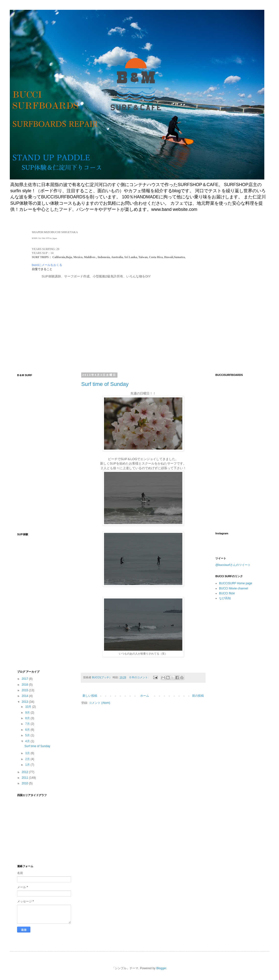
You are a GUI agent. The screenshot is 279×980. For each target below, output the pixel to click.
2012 (25, 772)
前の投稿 (198, 696)
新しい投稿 (90, 696)
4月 (28, 741)
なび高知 (225, 598)
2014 (25, 696)
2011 (25, 778)
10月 (29, 707)
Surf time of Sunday (105, 384)
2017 (25, 679)
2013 (25, 702)
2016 (25, 685)
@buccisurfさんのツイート (233, 565)
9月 (28, 713)
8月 (28, 718)
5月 (28, 735)
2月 (28, 759)
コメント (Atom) (99, 703)
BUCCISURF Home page (236, 583)
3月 (28, 753)
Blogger (161, 968)
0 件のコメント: (139, 677)
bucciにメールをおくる (47, 265)
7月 (28, 724)
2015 (25, 690)
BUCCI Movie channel (233, 588)
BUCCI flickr (227, 593)
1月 (28, 765)
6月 (28, 730)
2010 (25, 783)
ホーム (145, 696)
